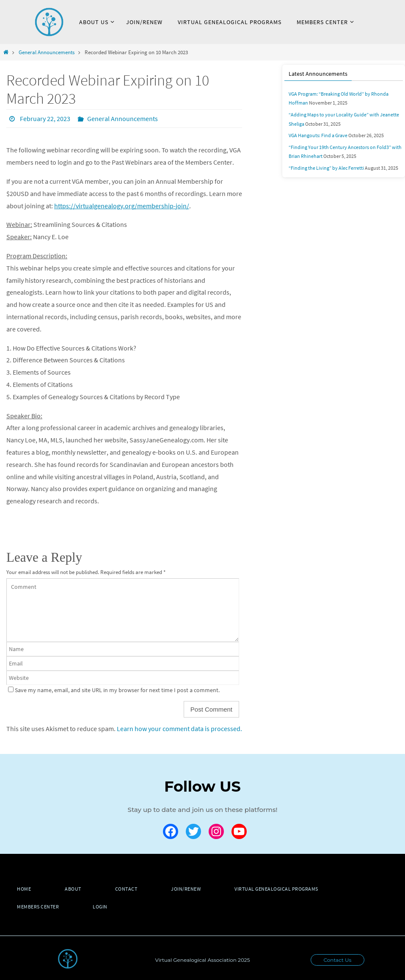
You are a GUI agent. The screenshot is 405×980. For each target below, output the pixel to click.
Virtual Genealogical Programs (276, 889)
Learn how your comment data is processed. (179, 729)
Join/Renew (186, 889)
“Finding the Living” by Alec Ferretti (326, 168)
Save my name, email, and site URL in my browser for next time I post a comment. (117, 690)
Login (100, 907)
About (73, 889)
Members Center (38, 907)
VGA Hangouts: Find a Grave (318, 135)
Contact (126, 889)
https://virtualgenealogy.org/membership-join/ (122, 206)
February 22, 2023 (45, 119)
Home (24, 889)
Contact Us (338, 960)
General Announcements (47, 52)
